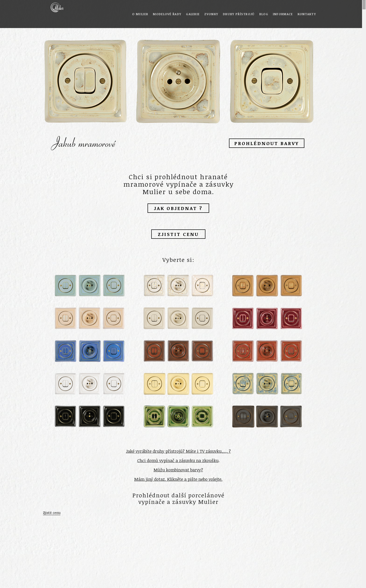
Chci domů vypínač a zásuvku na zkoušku (178, 460)
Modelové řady (167, 14)
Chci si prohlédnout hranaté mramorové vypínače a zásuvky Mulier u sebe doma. (178, 184)
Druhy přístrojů (239, 14)
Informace (283, 14)
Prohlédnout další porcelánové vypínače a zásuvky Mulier (178, 498)
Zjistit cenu (178, 234)
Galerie (193, 14)
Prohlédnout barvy (267, 143)
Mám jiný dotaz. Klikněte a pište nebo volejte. (178, 479)
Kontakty (307, 14)
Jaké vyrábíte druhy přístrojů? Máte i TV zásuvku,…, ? (178, 451)
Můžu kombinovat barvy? (178, 470)
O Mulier (140, 14)
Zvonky (211, 14)
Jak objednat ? (178, 208)
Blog (264, 14)
